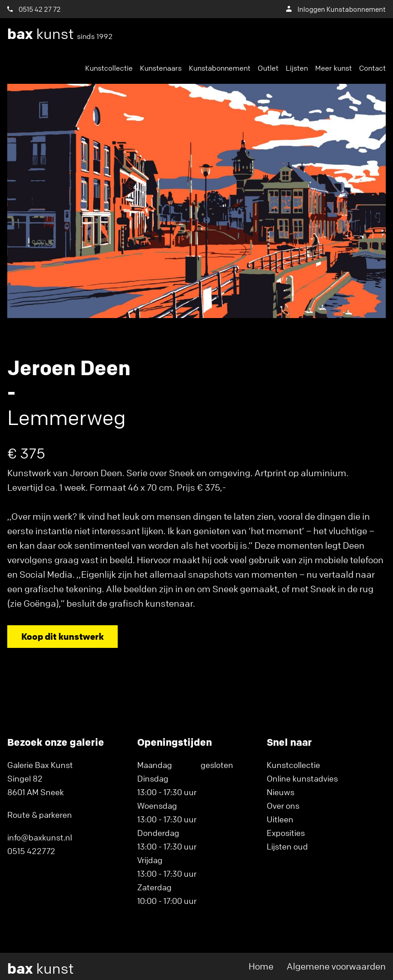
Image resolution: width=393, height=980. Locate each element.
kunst (60, 34)
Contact (372, 68)
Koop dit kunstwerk (62, 636)
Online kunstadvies (302, 778)
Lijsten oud (287, 846)
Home (261, 966)
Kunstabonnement (220, 68)
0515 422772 (31, 851)
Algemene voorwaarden (336, 966)
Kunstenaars (161, 68)
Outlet (268, 68)
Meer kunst (333, 68)
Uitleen (280, 819)
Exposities (286, 833)
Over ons (283, 806)
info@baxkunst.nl (40, 837)
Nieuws (280, 792)
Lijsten (297, 68)
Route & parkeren (40, 815)
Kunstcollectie (109, 68)
